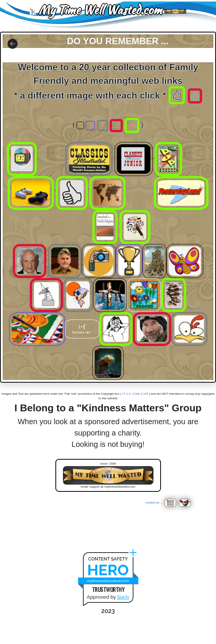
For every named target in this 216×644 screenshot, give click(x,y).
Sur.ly (123, 597)
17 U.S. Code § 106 (135, 394)
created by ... (162, 503)
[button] (12, 45)
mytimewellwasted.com (108, 581)
